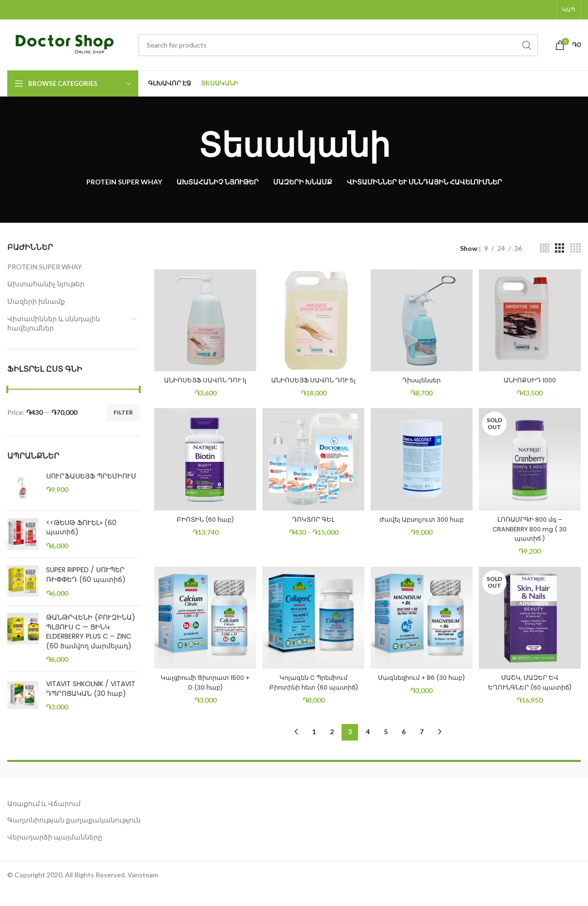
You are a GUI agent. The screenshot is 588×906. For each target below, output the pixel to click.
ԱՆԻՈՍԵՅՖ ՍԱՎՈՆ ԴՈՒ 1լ (202, 379)
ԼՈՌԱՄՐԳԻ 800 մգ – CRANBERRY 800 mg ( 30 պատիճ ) (533, 534)
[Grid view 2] (545, 248)
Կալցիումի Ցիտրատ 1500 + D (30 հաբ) (202, 690)
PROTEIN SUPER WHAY (45, 267)
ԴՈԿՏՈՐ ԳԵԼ (312, 525)
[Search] (338, 45)
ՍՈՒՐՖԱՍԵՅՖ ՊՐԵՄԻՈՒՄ (91, 476)
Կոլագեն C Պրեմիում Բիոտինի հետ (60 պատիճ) (312, 694)
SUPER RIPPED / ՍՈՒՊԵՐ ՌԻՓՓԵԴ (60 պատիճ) (86, 575)
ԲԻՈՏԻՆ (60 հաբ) (202, 525)
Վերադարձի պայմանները (55, 854)
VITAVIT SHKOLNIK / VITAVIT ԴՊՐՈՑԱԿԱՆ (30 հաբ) (91, 689)
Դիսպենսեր (423, 374)
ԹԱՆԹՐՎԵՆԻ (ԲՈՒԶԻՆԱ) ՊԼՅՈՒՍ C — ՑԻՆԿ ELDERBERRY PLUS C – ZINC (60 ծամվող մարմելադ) (91, 632)
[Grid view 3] (560, 248)
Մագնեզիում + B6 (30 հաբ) (423, 690)
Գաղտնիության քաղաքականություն (74, 837)
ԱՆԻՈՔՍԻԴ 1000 (533, 374)
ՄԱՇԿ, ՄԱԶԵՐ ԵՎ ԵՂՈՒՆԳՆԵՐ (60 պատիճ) (533, 694)
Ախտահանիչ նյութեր (46, 284)
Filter (123, 412)
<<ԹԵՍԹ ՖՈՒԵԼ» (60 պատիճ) (81, 528)
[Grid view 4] (576, 248)
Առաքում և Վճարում (44, 820)
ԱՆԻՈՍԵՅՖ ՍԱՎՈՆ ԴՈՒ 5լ (312, 379)
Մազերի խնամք (36, 301)
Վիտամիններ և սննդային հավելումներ (54, 323)
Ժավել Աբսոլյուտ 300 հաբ (423, 529)
